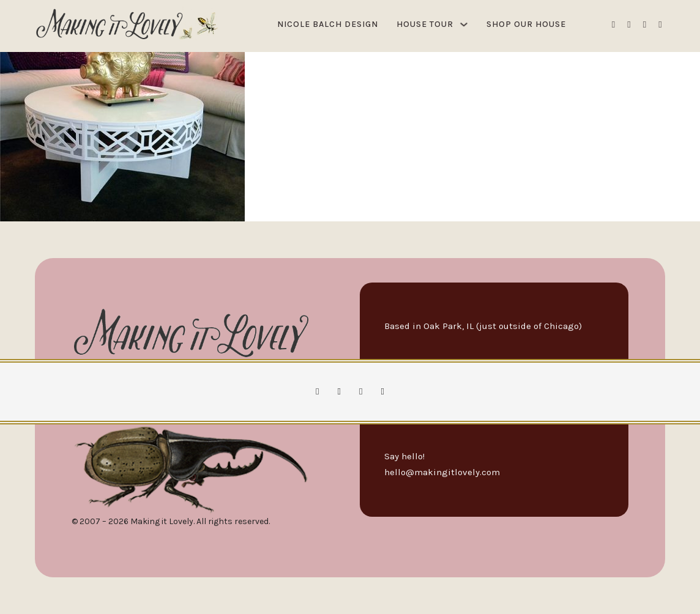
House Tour (425, 24)
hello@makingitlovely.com (442, 472)
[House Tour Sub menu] (464, 24)
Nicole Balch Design (328, 24)
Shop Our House (526, 24)
